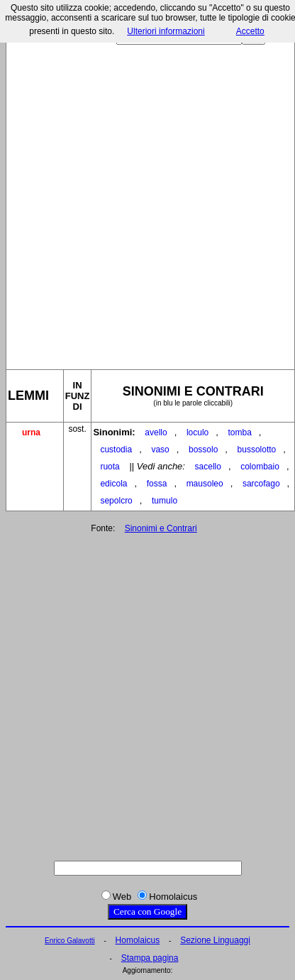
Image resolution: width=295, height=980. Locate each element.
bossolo (203, 450)
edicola (113, 484)
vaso (160, 450)
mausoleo (205, 484)
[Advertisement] (146, 201)
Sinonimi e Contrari (161, 528)
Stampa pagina (150, 958)
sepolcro (116, 501)
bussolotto (257, 450)
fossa (157, 484)
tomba (239, 432)
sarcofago (261, 484)
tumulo (165, 501)
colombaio (260, 467)
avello (156, 432)
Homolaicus (138, 940)
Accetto (250, 31)
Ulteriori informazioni (166, 31)
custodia (116, 450)
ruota (110, 467)
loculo (197, 432)
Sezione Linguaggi (215, 940)
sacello (208, 467)
